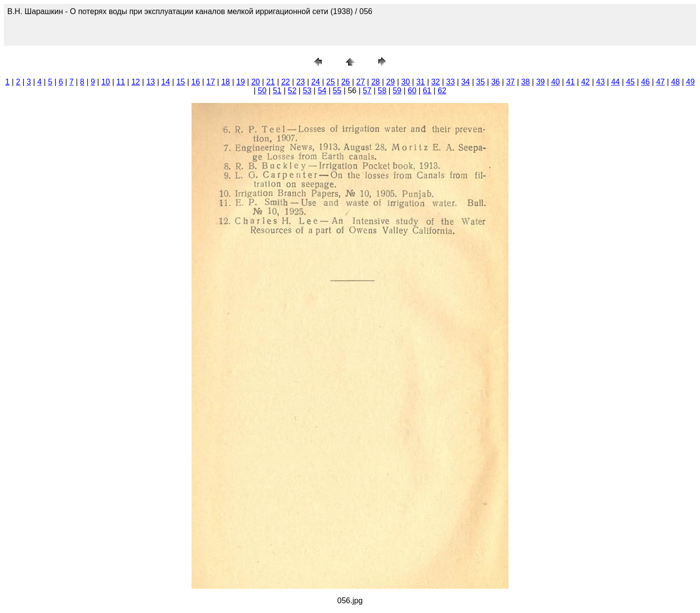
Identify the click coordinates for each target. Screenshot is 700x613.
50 (262, 91)
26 (346, 82)
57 (367, 91)
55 (337, 91)
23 (300, 82)
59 (397, 91)
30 (405, 82)
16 (196, 82)
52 (292, 91)
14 (166, 82)
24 (315, 82)
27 (361, 82)
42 (585, 82)
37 (510, 82)
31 (420, 82)
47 (661, 82)
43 (600, 82)
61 (427, 91)
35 (481, 82)
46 (646, 82)
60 (412, 91)
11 (121, 82)
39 (541, 82)
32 (436, 82)
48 (676, 82)
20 (256, 82)
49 (690, 82)
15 (181, 82)
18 (226, 82)
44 (615, 82)
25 (331, 82)
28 (376, 82)
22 (286, 82)
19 (241, 82)
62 (442, 91)
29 (390, 82)
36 (495, 82)
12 (136, 82)
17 (210, 82)
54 (322, 91)
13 (151, 82)
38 (525, 82)
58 (382, 91)
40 (556, 82)
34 (466, 82)
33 (451, 82)
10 (105, 82)
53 (307, 91)
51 (277, 91)
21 (271, 82)
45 (630, 82)
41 (571, 82)
